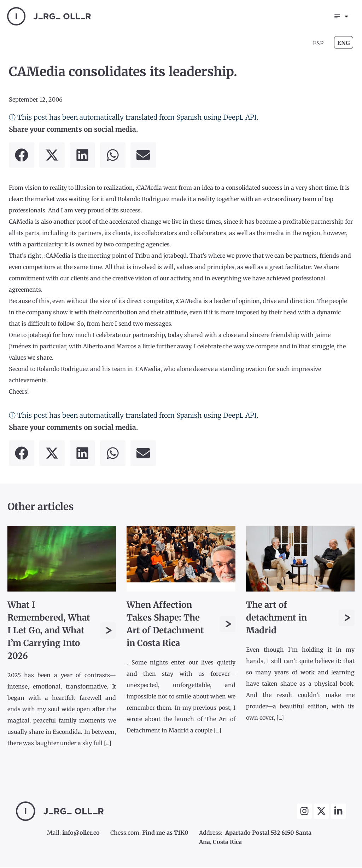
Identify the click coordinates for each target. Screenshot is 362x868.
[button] (22, 156)
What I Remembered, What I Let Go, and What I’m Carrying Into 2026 (49, 631)
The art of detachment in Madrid (276, 618)
